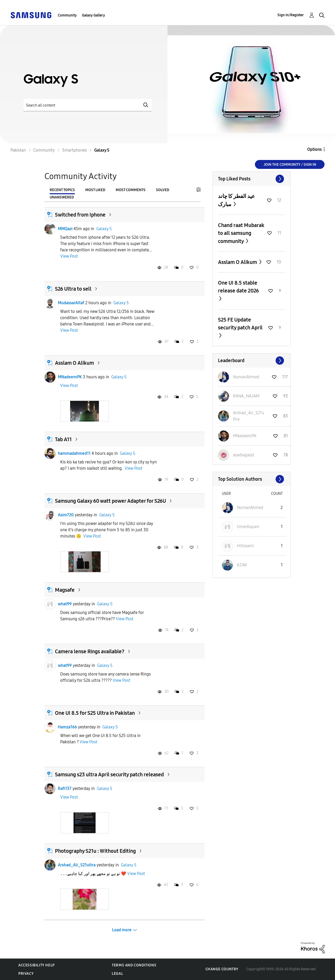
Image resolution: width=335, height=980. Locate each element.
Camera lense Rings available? (90, 651)
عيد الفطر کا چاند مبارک (236, 200)
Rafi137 (65, 788)
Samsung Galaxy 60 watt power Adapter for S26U (110, 501)
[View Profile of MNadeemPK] (245, 436)
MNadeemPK (70, 377)
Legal (117, 974)
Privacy (26, 974)
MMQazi (65, 229)
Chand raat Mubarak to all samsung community (241, 233)
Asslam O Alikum (74, 363)
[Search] (88, 105)
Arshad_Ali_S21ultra (77, 865)
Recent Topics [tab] (62, 190)
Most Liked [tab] (95, 190)
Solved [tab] (163, 190)
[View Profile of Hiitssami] (245, 546)
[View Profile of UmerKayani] (248, 527)
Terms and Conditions (134, 965)
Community (67, 15)
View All (252, 179)
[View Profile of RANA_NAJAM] (246, 396)
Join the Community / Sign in (290, 165)
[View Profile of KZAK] (242, 565)
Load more (122, 930)
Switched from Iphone (80, 215)
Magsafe (65, 590)
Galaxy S (104, 229)
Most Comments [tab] (131, 190)
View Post (69, 256)
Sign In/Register (291, 15)
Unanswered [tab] (62, 197)
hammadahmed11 (74, 453)
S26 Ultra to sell (73, 289)
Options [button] (314, 149)
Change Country (222, 969)
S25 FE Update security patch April (240, 324)
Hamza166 (67, 727)
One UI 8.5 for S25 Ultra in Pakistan (95, 713)
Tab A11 (63, 439)
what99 (65, 604)
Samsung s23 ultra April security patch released (109, 774)
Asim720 (66, 515)
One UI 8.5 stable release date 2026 (238, 287)
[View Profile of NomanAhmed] (246, 377)
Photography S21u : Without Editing (95, 851)
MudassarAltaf (71, 303)
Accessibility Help (37, 965)
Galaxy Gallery (93, 15)
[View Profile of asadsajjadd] (244, 455)
